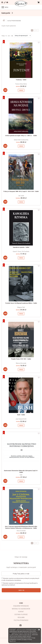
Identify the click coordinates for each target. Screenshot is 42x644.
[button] (23, 36)
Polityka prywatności (21, 620)
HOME (21, 603)
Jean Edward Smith (21, 419)
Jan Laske (21, 196)
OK (39, 630)
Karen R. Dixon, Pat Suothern (21, 251)
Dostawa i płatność (21, 614)
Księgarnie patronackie (21, 606)
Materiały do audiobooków (21, 609)
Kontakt (21, 612)
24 (9, 36)
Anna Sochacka (21, 531)
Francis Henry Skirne (21, 84)
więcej (21, 90)
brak (21, 475)
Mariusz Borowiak (21, 363)
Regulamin (21, 617)
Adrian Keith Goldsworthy (21, 140)
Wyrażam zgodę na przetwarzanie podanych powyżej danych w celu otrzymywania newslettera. (20, 579)
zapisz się (21, 590)
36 (12, 36)
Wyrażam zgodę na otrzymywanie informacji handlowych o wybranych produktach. (20, 584)
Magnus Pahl (21, 307)
